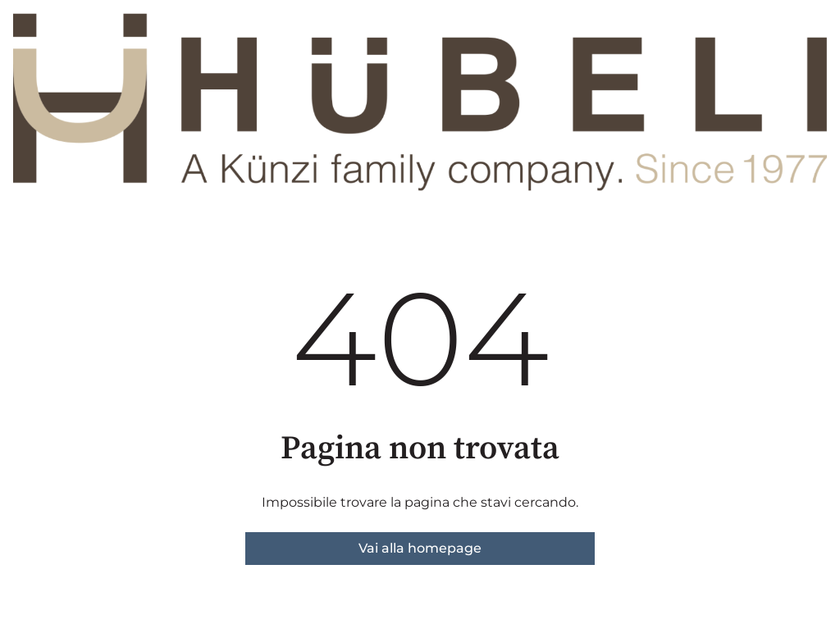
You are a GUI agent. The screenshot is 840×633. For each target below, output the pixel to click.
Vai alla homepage (420, 548)
